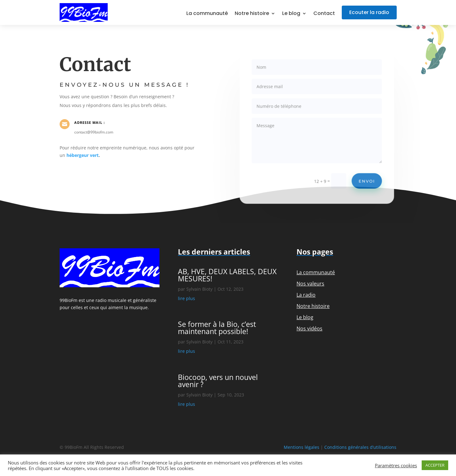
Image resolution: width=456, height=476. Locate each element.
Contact (324, 14)
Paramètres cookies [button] (396, 465)
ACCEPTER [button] (435, 465)
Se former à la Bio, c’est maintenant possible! (217, 328)
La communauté (207, 14)
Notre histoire (252, 14)
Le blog (291, 14)
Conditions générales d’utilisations (360, 447)
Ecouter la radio (369, 12)
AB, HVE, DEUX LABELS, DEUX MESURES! (227, 275)
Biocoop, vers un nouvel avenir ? (218, 381)
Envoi (365, 178)
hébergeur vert (83, 155)
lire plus (186, 298)
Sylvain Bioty (199, 289)
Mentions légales (302, 447)
